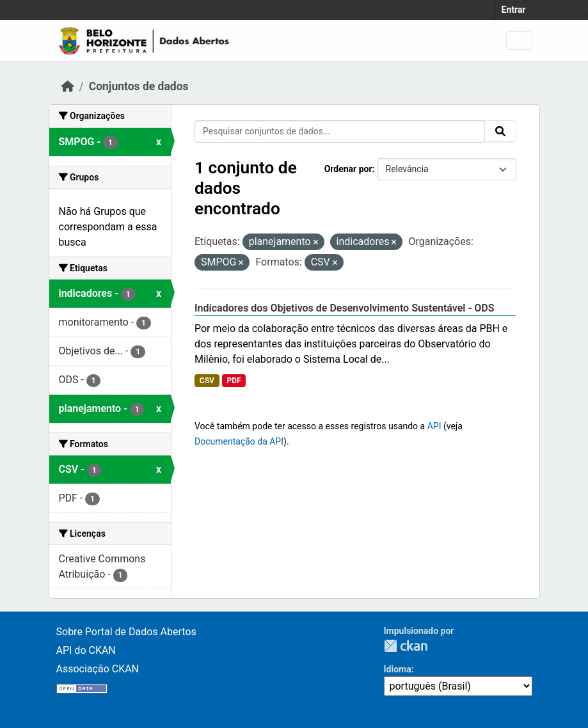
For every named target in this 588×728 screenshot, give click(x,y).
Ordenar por (348, 169)
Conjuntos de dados (139, 86)
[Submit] (500, 131)
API (434, 426)
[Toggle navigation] (519, 41)
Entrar (514, 10)
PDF (234, 381)
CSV (207, 381)
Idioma (398, 669)
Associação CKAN (98, 669)
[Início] (68, 86)
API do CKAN (86, 650)
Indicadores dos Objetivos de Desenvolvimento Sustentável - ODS (345, 308)
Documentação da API (239, 441)
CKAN (406, 646)
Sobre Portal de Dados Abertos (126, 632)
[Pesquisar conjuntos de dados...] (340, 131)
